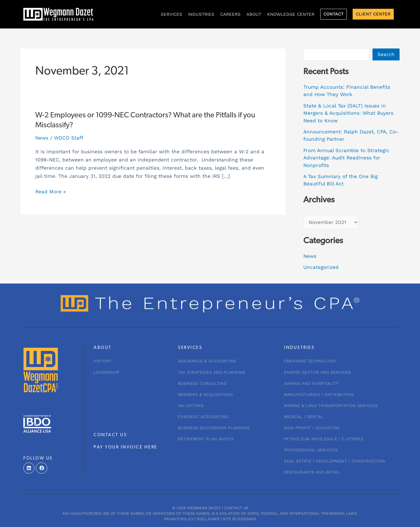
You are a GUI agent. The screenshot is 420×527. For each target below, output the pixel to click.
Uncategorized (321, 267)
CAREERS (230, 14)
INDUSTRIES (201, 14)
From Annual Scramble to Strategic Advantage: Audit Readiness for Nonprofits (346, 158)
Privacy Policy (179, 519)
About (254, 14)
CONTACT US (110, 435)
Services (171, 14)
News (42, 138)
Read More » (50, 192)
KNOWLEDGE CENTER (291, 14)
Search (386, 54)
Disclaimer (208, 519)
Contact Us (236, 508)
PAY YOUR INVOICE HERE (126, 447)
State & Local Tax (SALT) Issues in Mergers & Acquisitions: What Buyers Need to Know (348, 113)
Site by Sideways (239, 519)
